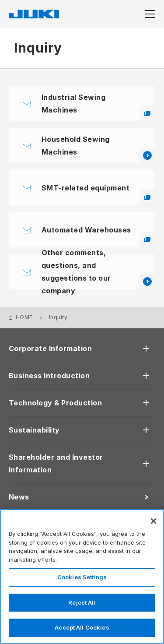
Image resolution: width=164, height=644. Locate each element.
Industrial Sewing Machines (98, 107)
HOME (24, 317)
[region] (82, 576)
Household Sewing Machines (98, 149)
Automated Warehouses (98, 237)
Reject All (82, 602)
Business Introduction (49, 376)
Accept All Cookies (82, 627)
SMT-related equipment (98, 195)
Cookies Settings (82, 577)
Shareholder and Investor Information (56, 463)
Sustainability (34, 430)
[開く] (146, 348)
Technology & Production (55, 403)
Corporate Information (50, 348)
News (19, 497)
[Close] (154, 521)
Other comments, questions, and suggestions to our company (98, 272)
